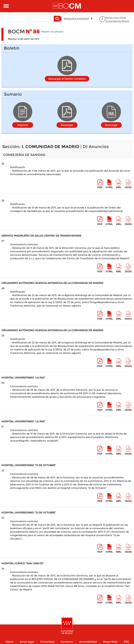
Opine (9, 642)
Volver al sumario (53, 32)
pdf (100, 187)
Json (128, 187)
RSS (126, 642)
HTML (109, 187)
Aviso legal (27, 642)
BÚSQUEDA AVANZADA (77, 19)
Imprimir (23, 125)
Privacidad (47, 642)
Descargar (67, 125)
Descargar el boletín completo (67, 79)
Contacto (67, 642)
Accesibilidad (88, 642)
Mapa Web (110, 642)
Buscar (58, 20)
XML (119, 187)
